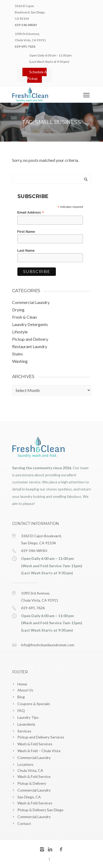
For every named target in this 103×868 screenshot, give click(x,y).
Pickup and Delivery (30, 339)
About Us (25, 690)
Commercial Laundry (31, 302)
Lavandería (26, 724)
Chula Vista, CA (30, 770)
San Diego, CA (29, 797)
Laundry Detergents (30, 324)
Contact (24, 823)
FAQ (21, 711)
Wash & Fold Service (34, 776)
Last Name (26, 250)
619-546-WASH (26, 25)
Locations (25, 764)
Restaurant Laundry (30, 346)
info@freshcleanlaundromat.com (48, 645)
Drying (18, 310)
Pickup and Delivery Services (41, 737)
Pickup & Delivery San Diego (40, 810)
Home (22, 684)
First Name (26, 232)
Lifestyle (20, 332)
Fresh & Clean (24, 317)
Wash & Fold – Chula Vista (39, 751)
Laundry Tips (28, 717)
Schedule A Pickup (37, 75)
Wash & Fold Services (35, 744)
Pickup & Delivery (32, 783)
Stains (18, 354)
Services (24, 731)
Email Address (31, 213)
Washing (20, 361)
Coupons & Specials (34, 704)
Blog (21, 697)
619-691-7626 (25, 46)
